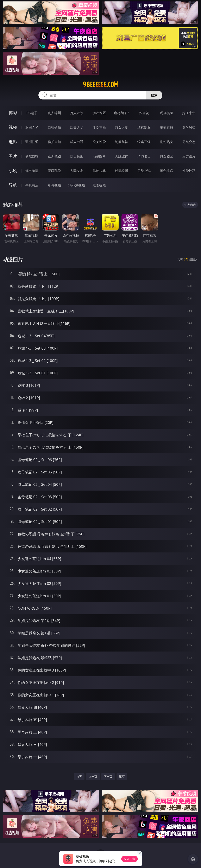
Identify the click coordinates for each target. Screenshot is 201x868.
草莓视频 (54, 185)
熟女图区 (167, 156)
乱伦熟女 (167, 142)
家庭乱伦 (54, 171)
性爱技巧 (189, 171)
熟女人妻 (121, 127)
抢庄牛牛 (189, 113)
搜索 (154, 95)
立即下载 (130, 859)
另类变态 (189, 142)
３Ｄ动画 (99, 127)
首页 (79, 776)
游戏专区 (99, 113)
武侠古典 (99, 171)
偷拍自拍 (54, 142)
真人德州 (54, 113)
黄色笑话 (167, 171)
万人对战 (77, 113)
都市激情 (32, 171)
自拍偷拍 (54, 127)
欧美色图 (77, 156)
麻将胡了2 (122, 113)
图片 (13, 156)
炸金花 (144, 113)
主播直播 (167, 127)
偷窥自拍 (32, 156)
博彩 (13, 113)
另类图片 (189, 156)
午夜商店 (32, 185)
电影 (13, 142)
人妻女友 (77, 171)
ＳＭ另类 (189, 127)
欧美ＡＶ (77, 127)
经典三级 (144, 142)
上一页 (93, 776)
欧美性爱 (99, 142)
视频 (13, 127)
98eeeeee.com (100, 85)
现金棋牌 (167, 113)
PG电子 (32, 113)
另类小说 (144, 171)
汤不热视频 (77, 185)
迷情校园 (121, 171)
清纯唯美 (144, 156)
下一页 (108, 776)
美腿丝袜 (121, 156)
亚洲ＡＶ (32, 127)
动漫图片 (99, 156)
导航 (13, 185)
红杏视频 (99, 185)
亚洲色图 (54, 156)
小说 (13, 171)
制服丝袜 (121, 142)
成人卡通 (77, 142)
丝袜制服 (144, 127)
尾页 (122, 776)
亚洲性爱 (32, 142)
